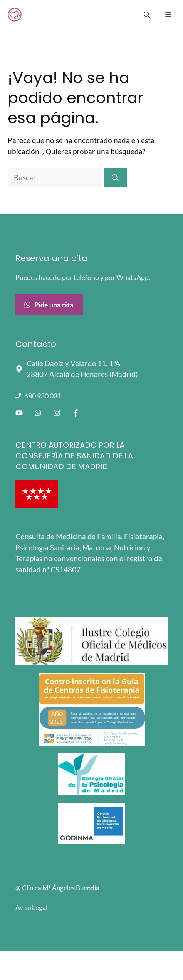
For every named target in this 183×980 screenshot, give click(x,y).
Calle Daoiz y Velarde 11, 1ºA (73, 363)
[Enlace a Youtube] (19, 413)
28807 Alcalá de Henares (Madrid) (82, 374)
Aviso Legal (31, 907)
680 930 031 (43, 396)
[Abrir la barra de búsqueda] (147, 15)
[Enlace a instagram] (57, 413)
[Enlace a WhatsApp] (38, 413)
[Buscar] (115, 178)
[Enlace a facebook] (76, 413)
